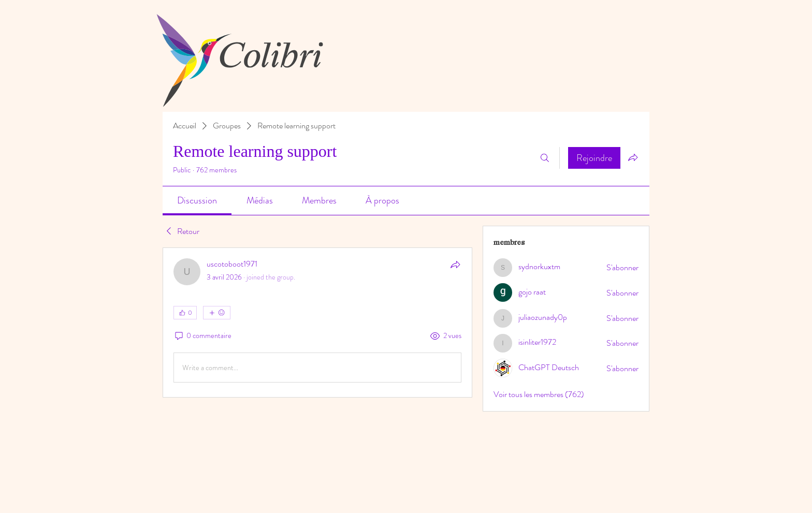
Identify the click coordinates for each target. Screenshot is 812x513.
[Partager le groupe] (633, 157)
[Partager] (455, 265)
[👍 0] (185, 313)
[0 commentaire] (202, 336)
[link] (197, 200)
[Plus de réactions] (217, 313)
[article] (317, 323)
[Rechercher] (545, 158)
